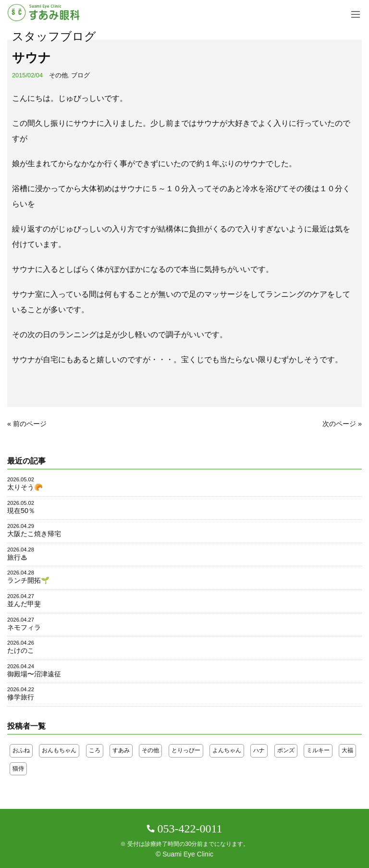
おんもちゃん (59, 750)
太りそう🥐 (25, 487)
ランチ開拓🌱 (28, 580)
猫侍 (18, 769)
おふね (21, 750)
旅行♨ (17, 557)
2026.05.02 (21, 479)
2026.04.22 (21, 689)
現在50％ (21, 511)
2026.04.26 (21, 643)
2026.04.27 (21, 596)
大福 (347, 750)
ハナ (259, 750)
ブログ (80, 75)
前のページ (30, 424)
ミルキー (318, 750)
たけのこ (21, 650)
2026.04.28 (21, 550)
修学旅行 (21, 697)
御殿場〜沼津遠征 (34, 674)
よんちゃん (227, 750)
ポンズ (286, 750)
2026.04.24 (21, 666)
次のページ (339, 424)
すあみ (121, 750)
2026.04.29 (21, 526)
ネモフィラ (24, 627)
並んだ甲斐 (24, 604)
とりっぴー (186, 750)
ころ (95, 750)
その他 (58, 75)
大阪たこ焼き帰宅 (34, 534)
